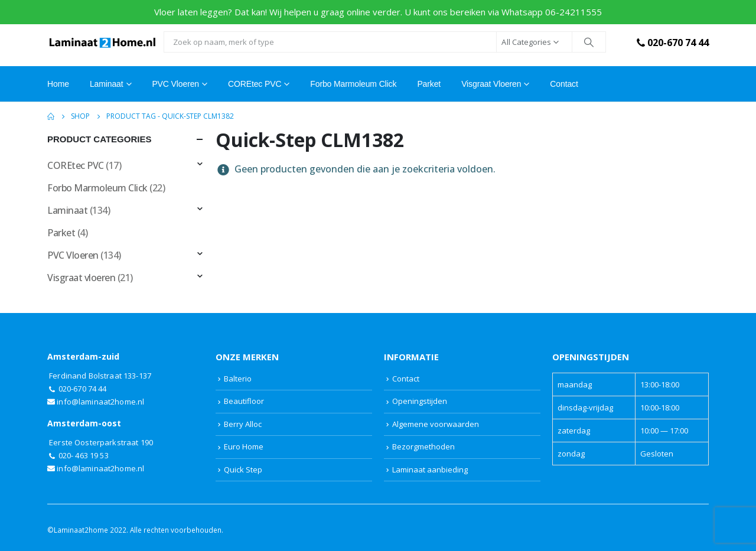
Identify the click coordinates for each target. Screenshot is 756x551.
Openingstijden (420, 401)
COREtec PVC (255, 84)
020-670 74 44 (672, 43)
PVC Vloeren (175, 84)
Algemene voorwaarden (436, 424)
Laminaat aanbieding (430, 470)
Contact (564, 84)
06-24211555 (573, 12)
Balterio (238, 379)
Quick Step (243, 470)
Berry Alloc (243, 424)
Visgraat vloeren (491, 84)
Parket (429, 84)
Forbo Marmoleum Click (353, 84)
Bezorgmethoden (423, 446)
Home (58, 84)
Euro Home (244, 446)
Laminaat (67, 210)
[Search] (589, 42)
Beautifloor (244, 401)
